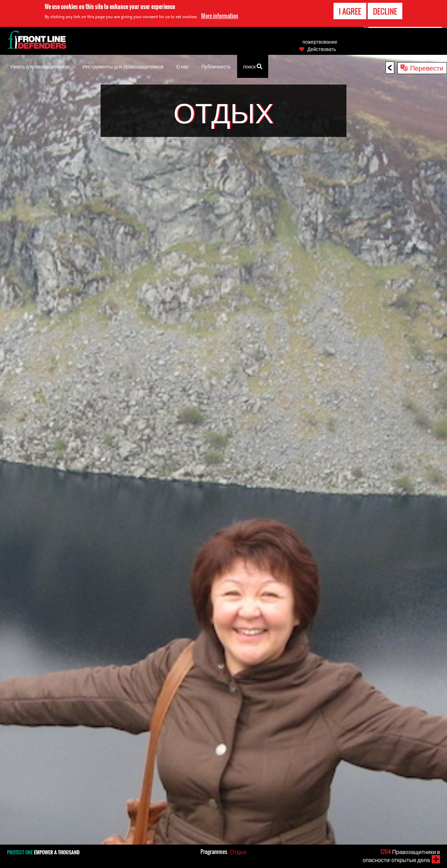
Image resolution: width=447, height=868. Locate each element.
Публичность (216, 66)
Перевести (427, 67)
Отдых (238, 852)
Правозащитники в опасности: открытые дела (401, 856)
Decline (385, 11)
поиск (253, 66)
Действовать (322, 49)
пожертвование (320, 42)
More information (220, 16)
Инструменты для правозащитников (123, 66)
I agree (350, 11)
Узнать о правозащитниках (40, 66)
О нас (182, 66)
